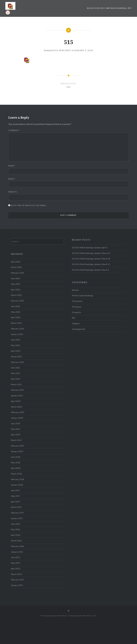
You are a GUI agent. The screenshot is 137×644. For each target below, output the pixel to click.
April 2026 (16, 262)
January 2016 (17, 552)
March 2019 (16, 440)
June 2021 (15, 368)
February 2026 (17, 273)
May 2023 (15, 345)
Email (12, 179)
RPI (74, 318)
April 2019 (16, 435)
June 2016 (15, 524)
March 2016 (16, 541)
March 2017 (16, 507)
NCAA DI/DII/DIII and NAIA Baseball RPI (109, 8)
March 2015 (16, 574)
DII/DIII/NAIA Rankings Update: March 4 (90, 270)
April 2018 (16, 468)
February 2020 (17, 412)
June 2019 (15, 423)
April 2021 (16, 379)
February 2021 (17, 390)
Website (13, 192)
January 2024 (17, 334)
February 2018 (17, 479)
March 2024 (16, 323)
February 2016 (17, 546)
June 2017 (15, 490)
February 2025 (17, 301)
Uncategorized (78, 329)
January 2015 (17, 585)
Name (12, 166)
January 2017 (17, 518)
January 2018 (17, 485)
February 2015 (17, 580)
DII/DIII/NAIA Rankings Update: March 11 (91, 264)
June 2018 (15, 457)
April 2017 (16, 502)
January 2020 (17, 418)
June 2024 (15, 306)
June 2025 (15, 278)
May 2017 (15, 496)
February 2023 (17, 362)
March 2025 (16, 295)
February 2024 (17, 329)
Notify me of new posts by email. (29, 205)
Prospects (76, 312)
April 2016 (16, 535)
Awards (75, 290)
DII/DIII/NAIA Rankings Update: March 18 (91, 259)
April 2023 (16, 351)
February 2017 (17, 513)
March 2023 (16, 357)
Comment (14, 130)
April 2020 (16, 401)
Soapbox (76, 323)
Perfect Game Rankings (82, 295)
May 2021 (15, 373)
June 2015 (15, 557)
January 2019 (17, 451)
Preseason (77, 307)
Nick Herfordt (62, 50)
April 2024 (16, 317)
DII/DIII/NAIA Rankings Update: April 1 (90, 248)
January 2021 (17, 396)
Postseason (77, 301)
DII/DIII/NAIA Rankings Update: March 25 (91, 253)
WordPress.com (89, 616)
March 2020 (16, 407)
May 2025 (15, 284)
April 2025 (16, 290)
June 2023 (15, 340)
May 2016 (15, 529)
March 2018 (16, 474)
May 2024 (15, 312)
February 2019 (17, 446)
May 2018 (15, 462)
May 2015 (15, 563)
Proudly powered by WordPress (54, 616)
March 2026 (16, 267)
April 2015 (16, 569)
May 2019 (15, 429)
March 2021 (16, 384)
